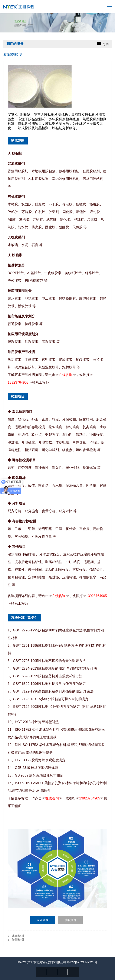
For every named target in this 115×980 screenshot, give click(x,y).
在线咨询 (66, 375)
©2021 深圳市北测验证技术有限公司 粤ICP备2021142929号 (57, 962)
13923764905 (18, 382)
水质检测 (18, 936)
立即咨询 (43, 920)
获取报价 (70, 920)
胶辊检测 (18, 940)
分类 (106, 44)
